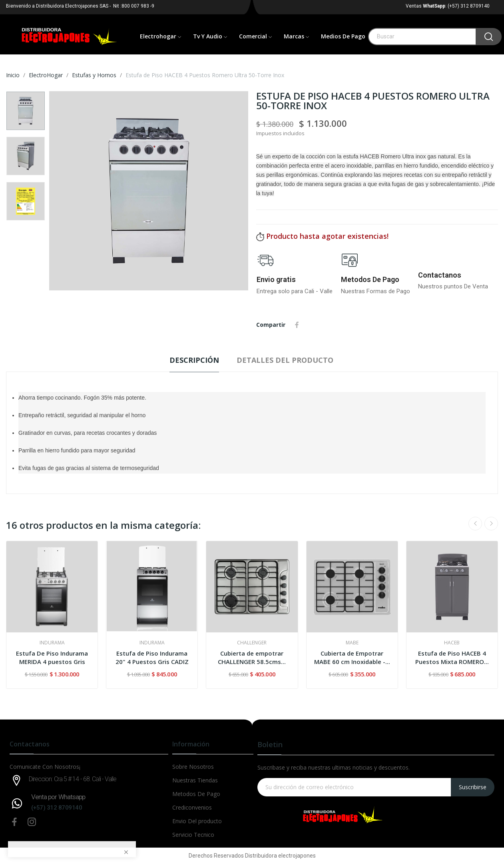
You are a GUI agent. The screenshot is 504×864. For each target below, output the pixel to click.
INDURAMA (52, 643)
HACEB (452, 643)
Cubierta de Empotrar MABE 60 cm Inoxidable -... (352, 657)
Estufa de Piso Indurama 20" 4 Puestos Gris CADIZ (152, 657)
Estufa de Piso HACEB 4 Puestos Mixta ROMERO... (452, 657)
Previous (475, 524)
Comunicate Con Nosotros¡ (45, 767)
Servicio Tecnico (193, 835)
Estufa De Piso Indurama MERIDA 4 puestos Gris (52, 657)
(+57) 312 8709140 (57, 808)
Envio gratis (276, 279)
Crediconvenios (192, 807)
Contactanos (440, 275)
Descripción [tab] (194, 360)
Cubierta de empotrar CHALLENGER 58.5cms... (252, 657)
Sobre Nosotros (193, 767)
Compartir (297, 325)
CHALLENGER (252, 643)
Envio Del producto (197, 821)
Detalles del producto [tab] (285, 360)
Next (491, 524)
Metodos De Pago (370, 279)
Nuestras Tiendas (195, 780)
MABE (352, 643)
